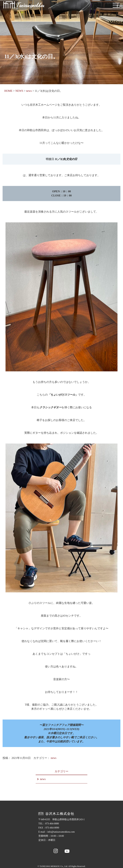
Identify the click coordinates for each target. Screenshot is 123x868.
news (53, 758)
